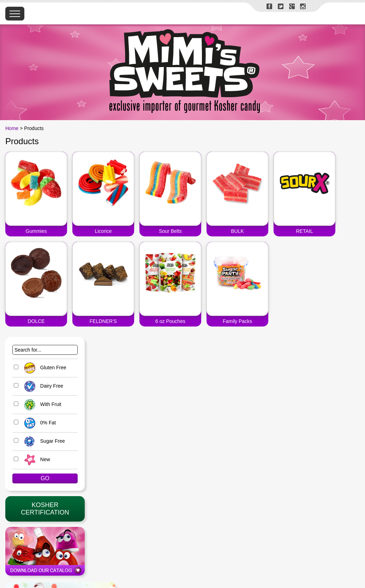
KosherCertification (45, 509)
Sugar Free (43, 441)
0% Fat (38, 423)
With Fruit (41, 404)
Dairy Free (42, 386)
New (35, 459)
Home (12, 128)
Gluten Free (44, 367)
